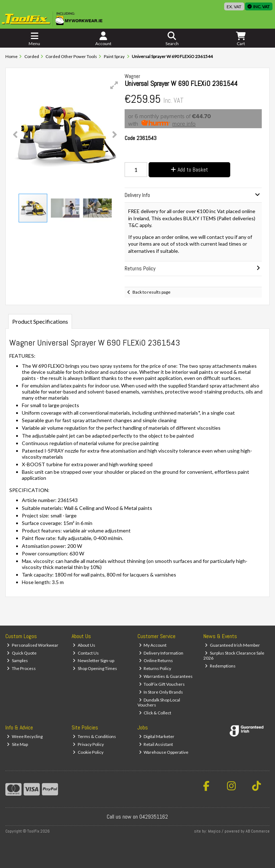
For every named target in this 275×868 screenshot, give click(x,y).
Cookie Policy (88, 752)
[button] (114, 85)
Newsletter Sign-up (93, 660)
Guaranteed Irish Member (232, 645)
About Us (84, 645)
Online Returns (156, 660)
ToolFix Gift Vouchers (162, 684)
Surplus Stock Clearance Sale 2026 (234, 655)
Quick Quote (22, 653)
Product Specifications (40, 321)
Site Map (17, 744)
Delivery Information (161, 653)
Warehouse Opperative (164, 752)
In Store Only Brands (161, 692)
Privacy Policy (88, 744)
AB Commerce (258, 831)
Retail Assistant (156, 744)
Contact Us (86, 653)
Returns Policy (155, 668)
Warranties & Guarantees (166, 676)
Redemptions (220, 666)
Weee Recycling (25, 736)
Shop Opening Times (95, 668)
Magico (214, 831)
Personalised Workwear (33, 645)
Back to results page (151, 292)
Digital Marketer (157, 736)
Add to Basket (189, 170)
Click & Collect (155, 713)
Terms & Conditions (94, 736)
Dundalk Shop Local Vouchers (159, 702)
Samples (17, 660)
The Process (21, 668)
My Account (153, 645)
